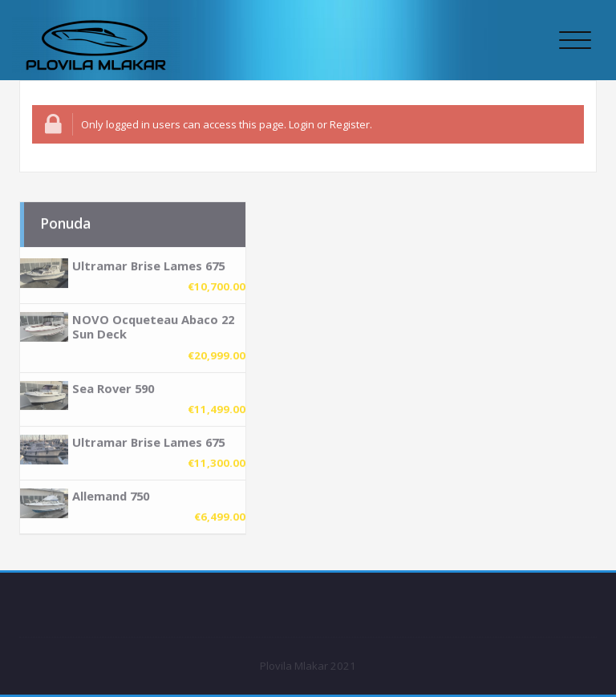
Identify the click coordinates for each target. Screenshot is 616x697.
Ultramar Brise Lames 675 (148, 260)
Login (302, 124)
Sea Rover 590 (113, 382)
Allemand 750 (111, 490)
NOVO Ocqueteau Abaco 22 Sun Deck (153, 321)
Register (350, 124)
